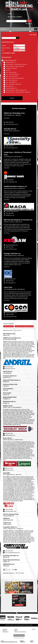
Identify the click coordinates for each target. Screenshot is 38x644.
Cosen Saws (8, 287)
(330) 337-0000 (9, 509)
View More (7, 118)
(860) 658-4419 (10, 146)
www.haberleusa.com (11, 249)
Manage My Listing (19, 638)
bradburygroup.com (10, 435)
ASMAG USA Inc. (8, 372)
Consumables (6, 632)
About (16, 631)
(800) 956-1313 (10, 247)
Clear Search (29, 24)
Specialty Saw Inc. (10, 129)
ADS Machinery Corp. (9, 334)
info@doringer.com (11, 279)
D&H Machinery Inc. (9, 564)
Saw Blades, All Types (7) (11, 68)
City (3, 50)
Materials (5, 631)
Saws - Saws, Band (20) (11, 72)
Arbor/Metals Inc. (8, 389)
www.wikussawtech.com (12, 124)
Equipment (5, 629)
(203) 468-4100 (10, 180)
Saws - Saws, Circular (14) (11, 76)
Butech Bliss (7, 473)
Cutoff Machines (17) (10, 62)
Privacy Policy (32, 641)
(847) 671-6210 (9, 468)
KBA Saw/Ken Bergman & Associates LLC (18, 220)
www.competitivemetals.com (12, 553)
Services (16, 629)
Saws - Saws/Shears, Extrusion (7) (13, 84)
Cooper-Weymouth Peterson (11, 560)
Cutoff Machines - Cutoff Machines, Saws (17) (16, 64)
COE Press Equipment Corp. (11, 514)
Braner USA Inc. (8, 438)
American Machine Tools (10, 384)
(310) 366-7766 (10, 281)
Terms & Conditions (23, 641)
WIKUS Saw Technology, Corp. (14, 113)
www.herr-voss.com (10, 369)
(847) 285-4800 (10, 213)
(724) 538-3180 (9, 367)
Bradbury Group (8, 406)
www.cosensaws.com (11, 316)
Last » (16, 570)
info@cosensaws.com (11, 313)
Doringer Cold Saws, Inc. (12, 253)
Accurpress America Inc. (10, 376)
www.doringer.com (11, 283)
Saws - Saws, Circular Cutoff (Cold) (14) (14, 78)
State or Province (6, 48)
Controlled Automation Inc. (11, 556)
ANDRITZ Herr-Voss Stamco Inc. (12, 338)
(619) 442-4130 (9, 551)
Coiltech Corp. (7, 523)
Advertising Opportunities (20, 632)
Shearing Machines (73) (11, 88)
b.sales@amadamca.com (12, 211)
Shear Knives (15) (9, 86)
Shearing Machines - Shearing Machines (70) (16, 90)
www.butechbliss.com (11, 511)
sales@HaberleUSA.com (12, 245)
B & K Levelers (7, 393)
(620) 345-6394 (9, 433)
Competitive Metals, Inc (10, 527)
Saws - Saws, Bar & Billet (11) (12, 74)
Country (4, 45)
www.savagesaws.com (11, 182)
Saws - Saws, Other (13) (11, 82)
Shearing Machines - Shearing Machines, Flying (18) (17, 92)
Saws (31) (8, 70)
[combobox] (17, 21)
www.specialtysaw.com (12, 148)
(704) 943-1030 (10, 315)
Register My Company (19, 635)
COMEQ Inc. (7, 518)
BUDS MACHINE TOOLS (10, 397)
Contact (34, 629)
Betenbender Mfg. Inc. (10, 401)
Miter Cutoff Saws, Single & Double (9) (14, 66)
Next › (15, 570)
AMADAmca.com (10, 215)
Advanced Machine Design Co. (12, 380)
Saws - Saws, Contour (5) (11, 80)
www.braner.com (9, 470)
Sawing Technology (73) (9, 60)
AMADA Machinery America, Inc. (16, 186)
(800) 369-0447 (10, 122)
